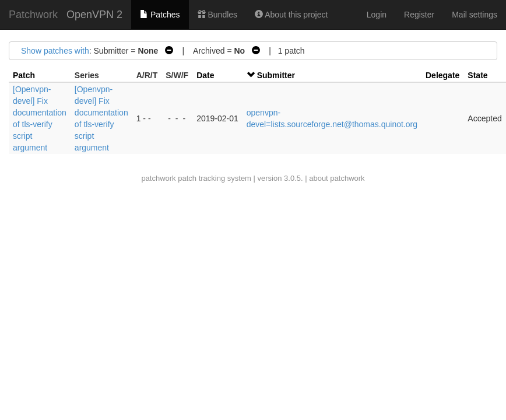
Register (419, 15)
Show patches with (55, 51)
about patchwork (337, 178)
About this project (291, 15)
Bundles (217, 15)
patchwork (158, 178)
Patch (24, 75)
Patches (160, 15)
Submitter (276, 75)
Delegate (442, 75)
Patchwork (33, 15)
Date (205, 75)
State (477, 75)
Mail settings (475, 15)
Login (377, 15)
